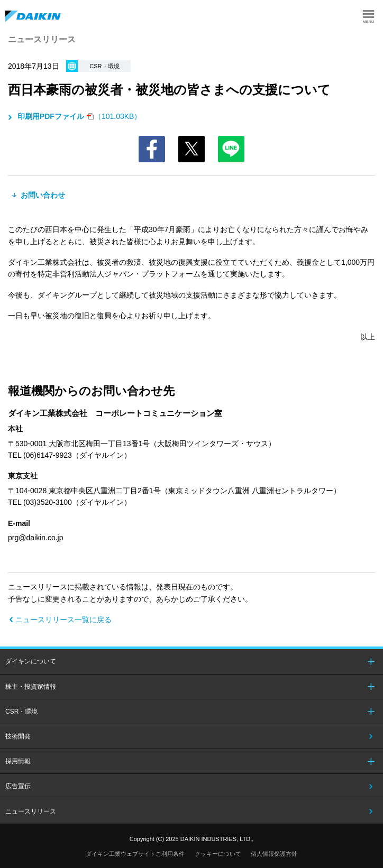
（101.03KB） (78, 116)
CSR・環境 (21, 712)
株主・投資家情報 (31, 687)
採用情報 (18, 761)
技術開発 (18, 736)
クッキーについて (218, 854)
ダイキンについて (31, 661)
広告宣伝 (18, 786)
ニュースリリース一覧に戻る (63, 620)
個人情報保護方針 (274, 854)
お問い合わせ (42, 195)
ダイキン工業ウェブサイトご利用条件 (135, 854)
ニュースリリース (31, 811)
